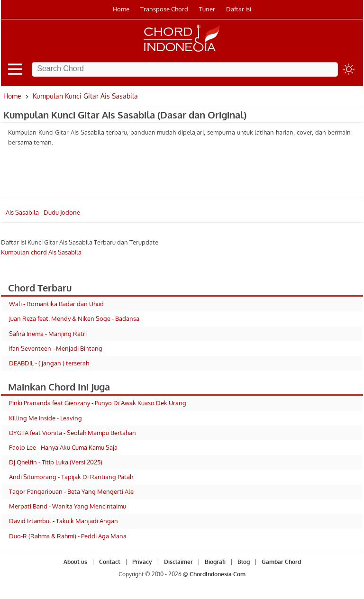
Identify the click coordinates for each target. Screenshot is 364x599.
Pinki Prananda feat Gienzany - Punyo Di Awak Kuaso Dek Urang (98, 403)
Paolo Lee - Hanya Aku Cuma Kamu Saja (63, 447)
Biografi (215, 562)
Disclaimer (178, 562)
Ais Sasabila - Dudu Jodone (43, 212)
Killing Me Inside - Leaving (45, 418)
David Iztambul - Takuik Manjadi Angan (64, 521)
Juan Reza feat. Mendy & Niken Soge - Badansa (74, 318)
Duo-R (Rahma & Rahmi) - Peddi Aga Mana (68, 536)
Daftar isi (239, 9)
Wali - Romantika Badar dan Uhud (56, 304)
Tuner (207, 9)
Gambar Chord (281, 562)
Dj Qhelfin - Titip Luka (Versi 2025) (56, 462)
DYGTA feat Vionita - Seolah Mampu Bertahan (73, 433)
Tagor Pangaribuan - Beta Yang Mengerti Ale (71, 491)
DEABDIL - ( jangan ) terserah (49, 363)
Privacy (142, 562)
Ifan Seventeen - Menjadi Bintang (56, 348)
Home (121, 9)
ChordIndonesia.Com (218, 574)
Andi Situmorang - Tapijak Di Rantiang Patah (71, 477)
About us (75, 562)
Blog (244, 562)
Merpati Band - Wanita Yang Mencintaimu (68, 506)
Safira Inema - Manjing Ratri (48, 334)
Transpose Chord (164, 9)
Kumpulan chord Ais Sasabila (41, 252)
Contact (110, 562)
